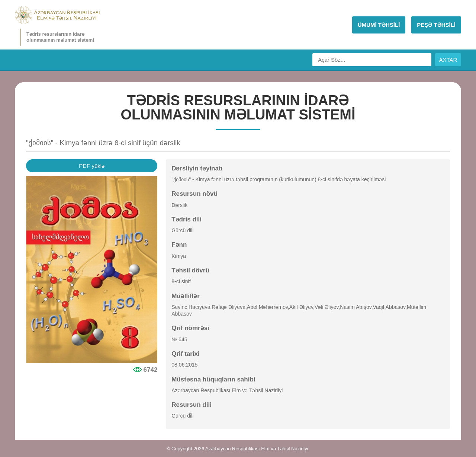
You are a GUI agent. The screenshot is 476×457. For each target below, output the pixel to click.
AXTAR (448, 60)
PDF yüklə (92, 166)
